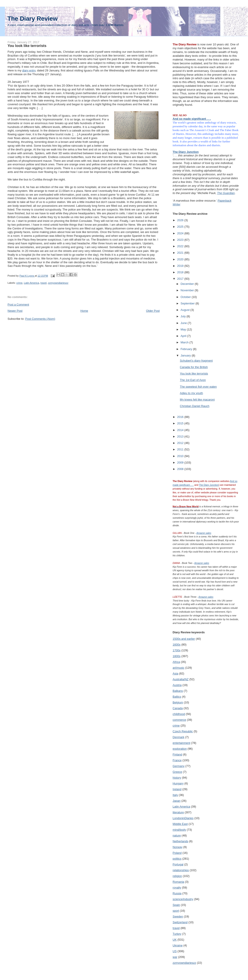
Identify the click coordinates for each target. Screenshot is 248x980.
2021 (181, 253)
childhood (179, 714)
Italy (175, 795)
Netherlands (181, 841)
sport (176, 911)
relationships (181, 870)
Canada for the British (194, 367)
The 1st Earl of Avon (193, 380)
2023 (181, 240)
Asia (176, 673)
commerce (180, 720)
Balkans (178, 691)
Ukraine (178, 945)
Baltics (177, 697)
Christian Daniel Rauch (195, 406)
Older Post (153, 311)
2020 (181, 259)
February (187, 349)
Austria (177, 685)
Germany (179, 766)
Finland (178, 754)
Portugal (178, 864)
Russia (177, 893)
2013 (181, 436)
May (184, 329)
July (184, 316)
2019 (181, 266)
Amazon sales (204, 533)
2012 (181, 443)
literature (178, 812)
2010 (181, 456)
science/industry (183, 899)
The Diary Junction (186, 152)
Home (84, 311)
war (175, 957)
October (186, 297)
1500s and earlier (184, 639)
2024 (181, 233)
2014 (181, 430)
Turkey (177, 934)
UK (175, 940)
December (188, 284)
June (184, 323)
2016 (181, 417)
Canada (178, 708)
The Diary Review (32, 19)
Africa (176, 662)
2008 (181, 469)
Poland (177, 853)
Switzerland (180, 922)
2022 (181, 246)
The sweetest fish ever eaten (198, 387)
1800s (177, 656)
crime (20, 283)
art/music (179, 668)
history (177, 778)
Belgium (178, 702)
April (184, 336)
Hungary (178, 783)
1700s (177, 650)
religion (177, 876)
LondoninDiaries (183, 818)
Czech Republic (183, 731)
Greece (178, 772)
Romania (179, 882)
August (185, 310)
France (177, 760)
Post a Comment (18, 305)
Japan (177, 801)
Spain (176, 905)
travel (44, 283)
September (188, 303)
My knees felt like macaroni (197, 400)
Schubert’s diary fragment (196, 361)
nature (177, 835)
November (188, 290)
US (175, 951)
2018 (181, 272)
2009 (181, 463)
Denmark (179, 737)
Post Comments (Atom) (40, 319)
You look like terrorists (194, 374)
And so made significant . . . (192, 119)
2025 (181, 227)
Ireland (177, 789)
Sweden (178, 916)
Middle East (180, 824)
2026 (181, 220)
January (186, 355)
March (185, 342)
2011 (181, 449)
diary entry (29, 70)
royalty (177, 888)
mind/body (179, 830)
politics (177, 859)
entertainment (182, 743)
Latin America (32, 283)
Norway (178, 847)
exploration (180, 749)
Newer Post (15, 311)
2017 (181, 279)
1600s (177, 645)
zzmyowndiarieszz (58, 283)
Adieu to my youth (191, 393)
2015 (181, 423)
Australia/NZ (181, 679)
